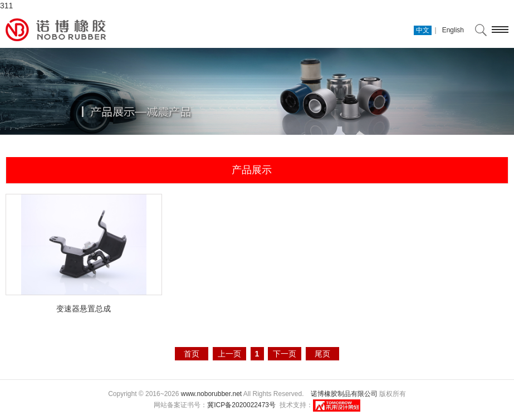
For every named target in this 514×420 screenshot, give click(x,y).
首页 (192, 354)
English (453, 30)
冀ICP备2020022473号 (241, 405)
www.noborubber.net (211, 394)
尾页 (322, 354)
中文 (423, 30)
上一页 (229, 354)
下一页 (285, 354)
